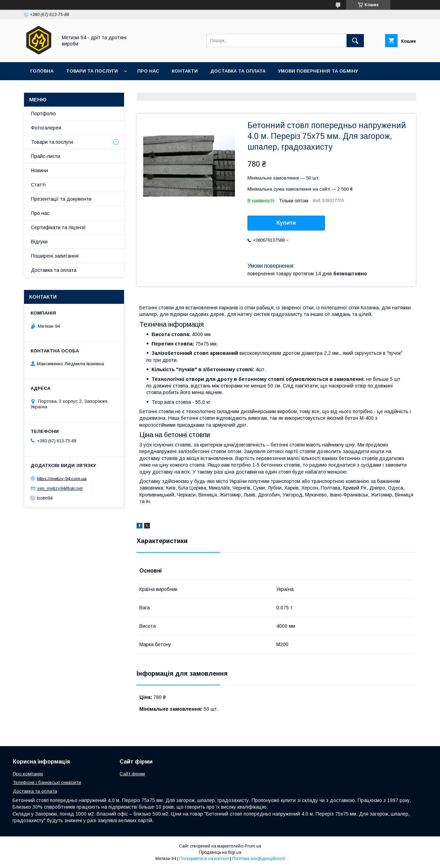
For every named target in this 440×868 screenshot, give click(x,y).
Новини (39, 170)
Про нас (148, 71)
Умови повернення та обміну (318, 71)
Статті (38, 185)
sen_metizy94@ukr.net (60, 488)
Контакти (185, 71)
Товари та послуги (92, 71)
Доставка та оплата (238, 71)
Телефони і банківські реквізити (47, 782)
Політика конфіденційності (259, 859)
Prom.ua (253, 846)
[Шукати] (355, 41)
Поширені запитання (55, 256)
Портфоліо (43, 114)
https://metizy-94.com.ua (62, 478)
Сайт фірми (132, 774)
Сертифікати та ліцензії (58, 227)
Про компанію (28, 774)
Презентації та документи (61, 199)
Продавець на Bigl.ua (220, 852)
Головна (42, 71)
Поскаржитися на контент (204, 859)
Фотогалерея (46, 128)
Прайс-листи (46, 156)
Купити (286, 223)
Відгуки (39, 242)
